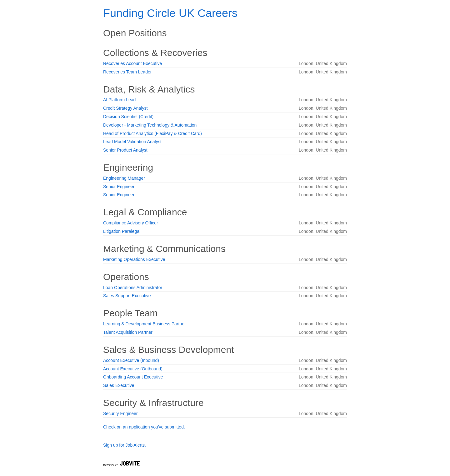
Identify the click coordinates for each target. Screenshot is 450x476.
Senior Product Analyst (125, 150)
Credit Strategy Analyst (125, 108)
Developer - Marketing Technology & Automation (150, 125)
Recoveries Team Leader (127, 72)
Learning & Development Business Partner (145, 324)
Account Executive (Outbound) (133, 369)
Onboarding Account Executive (133, 377)
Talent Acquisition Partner (128, 332)
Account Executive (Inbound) (131, 360)
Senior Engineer (119, 187)
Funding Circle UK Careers (170, 13)
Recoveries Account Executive (132, 63)
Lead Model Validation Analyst (132, 142)
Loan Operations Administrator (133, 288)
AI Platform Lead (119, 100)
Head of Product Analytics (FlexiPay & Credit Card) (152, 133)
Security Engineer (120, 413)
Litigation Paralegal (122, 231)
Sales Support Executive (127, 296)
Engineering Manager (124, 178)
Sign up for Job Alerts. (125, 445)
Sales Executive (119, 385)
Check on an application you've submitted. (144, 427)
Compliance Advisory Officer (131, 223)
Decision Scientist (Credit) (128, 117)
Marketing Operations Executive (134, 259)
